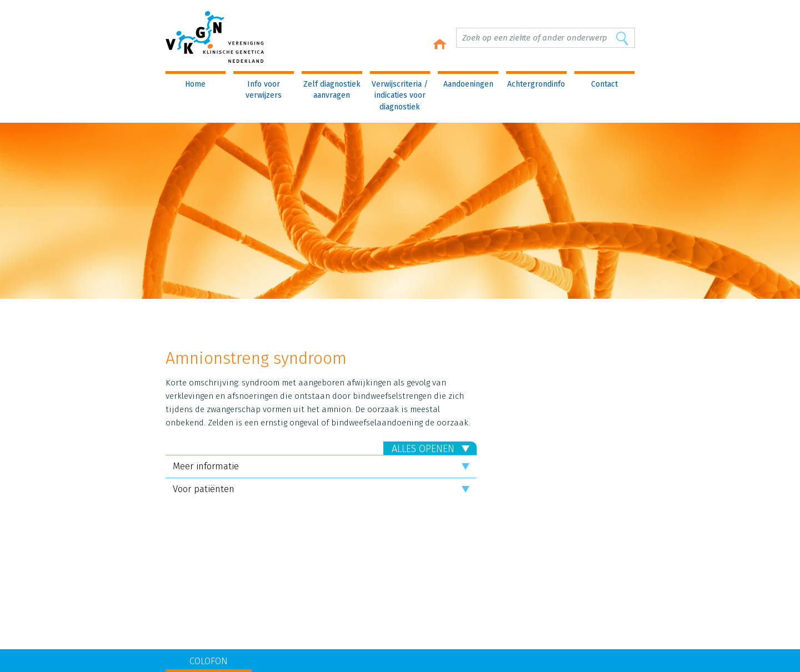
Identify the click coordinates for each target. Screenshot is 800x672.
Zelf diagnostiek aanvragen (332, 90)
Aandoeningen (468, 84)
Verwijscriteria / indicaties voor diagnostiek (400, 96)
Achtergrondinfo (536, 84)
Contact (604, 84)
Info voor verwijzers (264, 90)
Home (195, 84)
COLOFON (209, 661)
